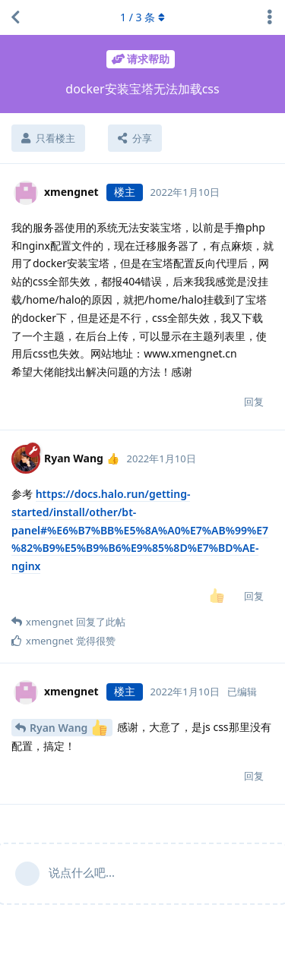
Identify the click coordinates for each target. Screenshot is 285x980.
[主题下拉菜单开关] (270, 17)
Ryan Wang (68, 728)
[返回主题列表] (15, 17)
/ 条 (142, 17)
